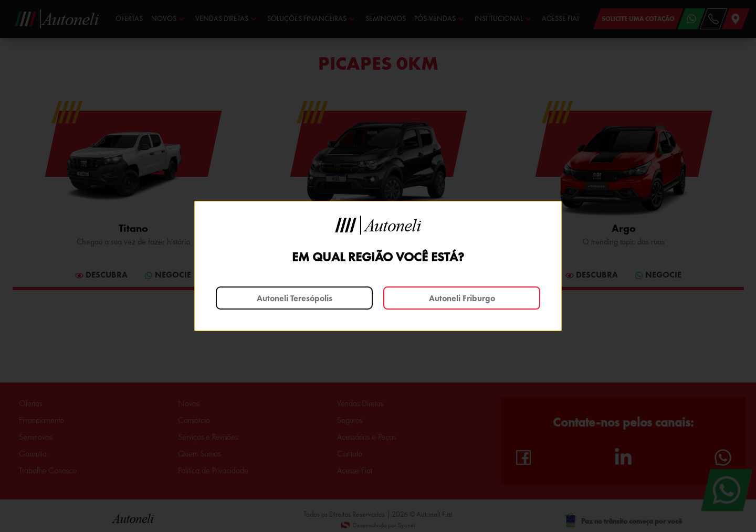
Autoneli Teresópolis (295, 298)
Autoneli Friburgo (462, 298)
